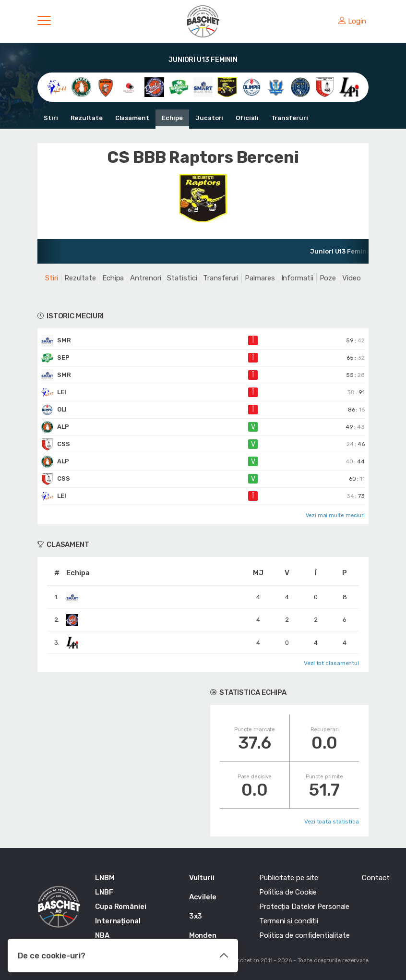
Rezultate (87, 118)
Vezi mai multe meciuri (335, 515)
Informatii (297, 278)
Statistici (182, 278)
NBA (102, 935)
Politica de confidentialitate (304, 935)
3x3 (196, 916)
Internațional (118, 921)
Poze (328, 278)
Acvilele (203, 897)
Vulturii (202, 878)
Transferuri (290, 118)
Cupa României (121, 907)
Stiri (51, 118)
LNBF (104, 892)
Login (352, 21)
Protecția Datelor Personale (304, 907)
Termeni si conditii (289, 921)
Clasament (132, 118)
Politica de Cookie (288, 892)
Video (352, 278)
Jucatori (209, 118)
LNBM (105, 878)
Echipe (172, 118)
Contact (376, 878)
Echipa (113, 278)
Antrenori (145, 278)
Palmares (260, 278)
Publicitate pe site (289, 878)
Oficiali (247, 118)
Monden (203, 935)
